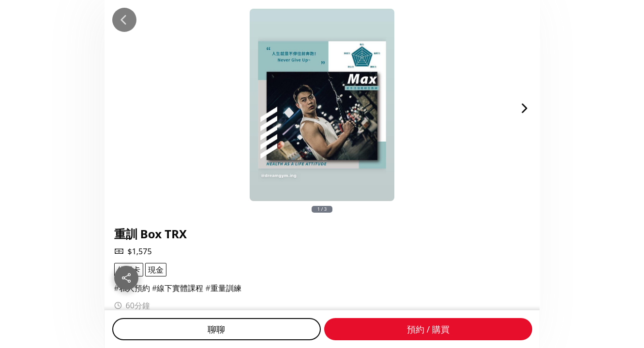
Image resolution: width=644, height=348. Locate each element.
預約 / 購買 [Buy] (428, 329)
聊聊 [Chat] (216, 329)
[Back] (124, 20)
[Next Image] (524, 108)
